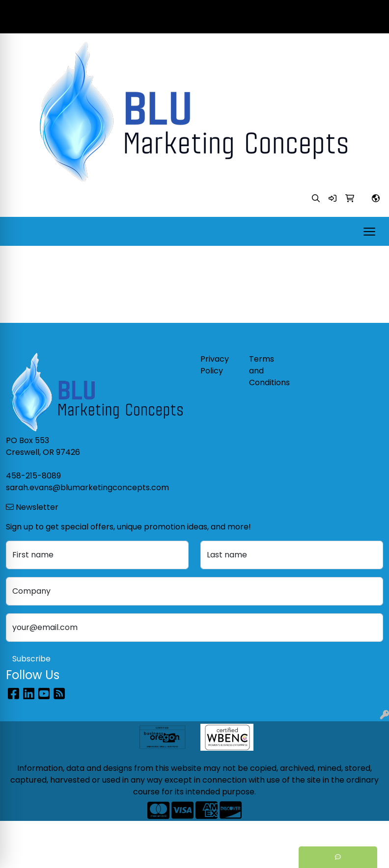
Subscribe (31, 659)
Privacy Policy (215, 365)
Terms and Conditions (267, 371)
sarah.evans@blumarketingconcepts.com (297, 22)
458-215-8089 (351, 11)
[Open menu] (369, 232)
